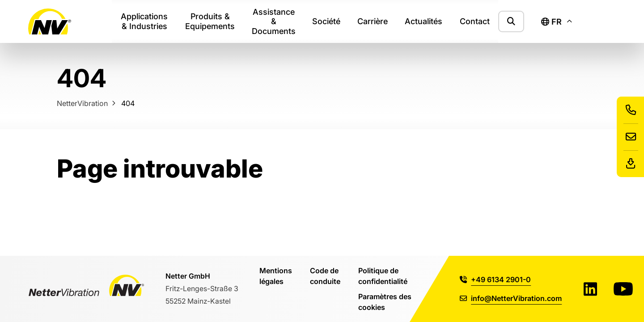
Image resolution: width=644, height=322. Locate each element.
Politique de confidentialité (383, 276)
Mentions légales (276, 276)
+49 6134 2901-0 (495, 279)
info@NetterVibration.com (511, 298)
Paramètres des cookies (385, 302)
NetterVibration (82, 103)
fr (551, 22)
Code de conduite (325, 276)
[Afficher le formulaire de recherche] (511, 21)
